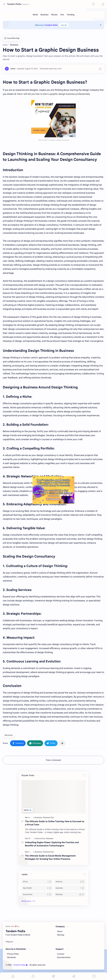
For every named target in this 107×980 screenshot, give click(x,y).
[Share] (74, 976)
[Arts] (62, 15)
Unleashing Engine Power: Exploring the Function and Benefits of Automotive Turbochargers (52, 844)
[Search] (93, 4)
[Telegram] (9, 942)
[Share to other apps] (62, 743)
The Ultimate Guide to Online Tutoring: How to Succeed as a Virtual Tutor (55, 823)
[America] (70, 882)
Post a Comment (53, 760)
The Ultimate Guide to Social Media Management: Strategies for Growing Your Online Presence (50, 857)
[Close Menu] (101, 25)
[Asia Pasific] (37, 888)
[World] (35, 15)
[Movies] (54, 15)
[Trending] (71, 15)
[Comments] (94, 976)
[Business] (45, 15)
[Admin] (13, 69)
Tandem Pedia (14, 4)
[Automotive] (41, 838)
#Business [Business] (9, 735)
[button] (98, 4)
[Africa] (37, 882)
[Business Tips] (48, 817)
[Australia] (70, 888)
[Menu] (53, 976)
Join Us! (64, 25)
